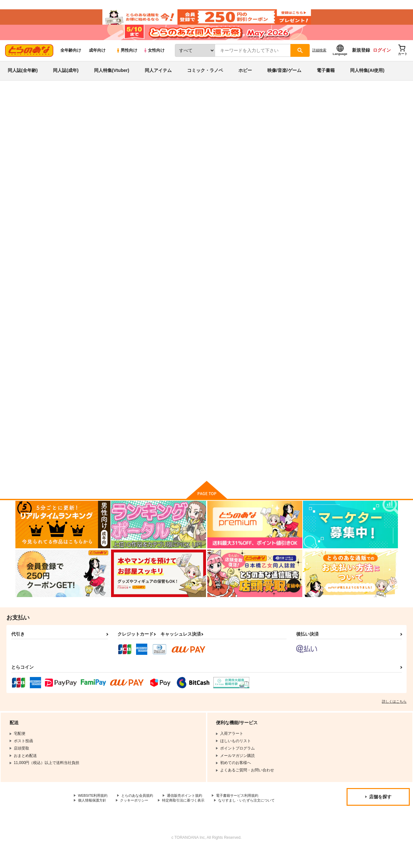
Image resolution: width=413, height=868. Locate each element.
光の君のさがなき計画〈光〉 (304, 277)
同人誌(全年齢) (23, 78)
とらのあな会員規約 (142, 808)
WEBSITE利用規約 (94, 808)
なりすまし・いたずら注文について (109, 819)
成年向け (97, 58)
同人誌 (53, 106)
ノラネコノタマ (339, 137)
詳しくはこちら (394, 714)
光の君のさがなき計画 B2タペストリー (283, 137)
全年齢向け (71, 58)
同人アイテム (158, 78)
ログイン (382, 58)
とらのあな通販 (28, 106)
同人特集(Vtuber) (112, 78)
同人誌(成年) (66, 78)
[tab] (123, 172)
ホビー (245, 78)
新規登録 (361, 58)
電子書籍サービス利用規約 (248, 808)
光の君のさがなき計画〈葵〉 (367, 426)
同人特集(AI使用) (367, 78)
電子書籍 (326, 78)
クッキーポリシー (138, 814)
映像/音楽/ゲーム (284, 78)
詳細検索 (319, 58)
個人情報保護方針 (93, 814)
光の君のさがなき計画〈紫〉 (241, 277)
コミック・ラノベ (205, 78)
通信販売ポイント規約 (192, 808)
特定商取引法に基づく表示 (190, 814)
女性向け (154, 58)
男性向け (127, 58)
